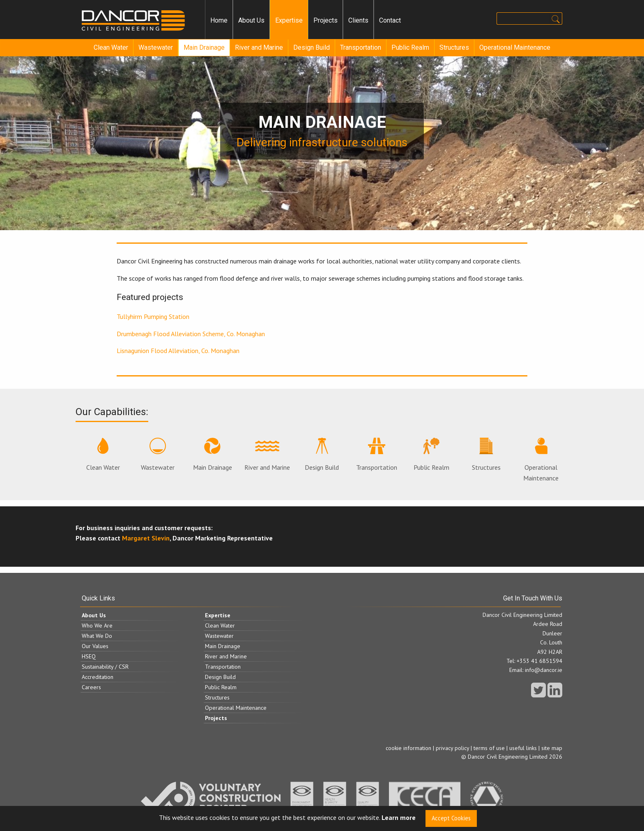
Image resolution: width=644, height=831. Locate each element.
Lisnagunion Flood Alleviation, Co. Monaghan (178, 351)
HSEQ (89, 656)
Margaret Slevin (146, 538)
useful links (523, 748)
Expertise (289, 20)
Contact (390, 20)
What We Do (97, 636)
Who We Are (97, 626)
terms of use (489, 748)
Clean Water (111, 47)
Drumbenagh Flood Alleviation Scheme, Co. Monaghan (191, 334)
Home (219, 20)
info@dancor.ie (544, 670)
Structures (454, 47)
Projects (325, 20)
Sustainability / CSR (105, 667)
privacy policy (452, 748)
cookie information (408, 748)
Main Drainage (204, 47)
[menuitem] (219, 21)
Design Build (312, 47)
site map (552, 748)
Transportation (361, 47)
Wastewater (156, 47)
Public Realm (410, 47)
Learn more (399, 818)
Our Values (95, 646)
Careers (91, 687)
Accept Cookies (451, 818)
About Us (251, 20)
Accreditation (98, 677)
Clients (358, 20)
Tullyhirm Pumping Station (153, 316)
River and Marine (259, 47)
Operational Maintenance (515, 47)
